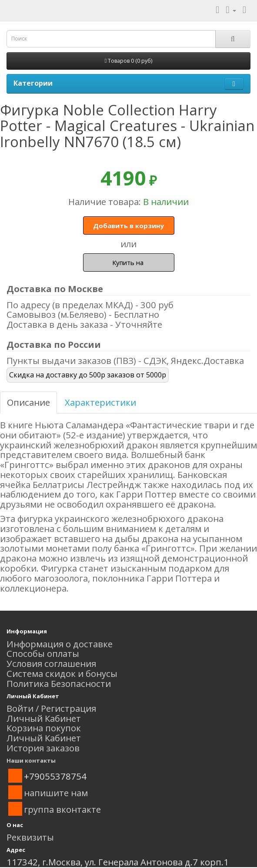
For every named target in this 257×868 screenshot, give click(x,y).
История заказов (43, 748)
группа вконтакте (62, 809)
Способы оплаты (43, 653)
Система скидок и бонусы (62, 673)
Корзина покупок (44, 728)
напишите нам (56, 793)
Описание (28, 402)
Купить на (129, 262)
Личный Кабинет (44, 718)
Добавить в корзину (128, 225)
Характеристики (100, 402)
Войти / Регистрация (51, 708)
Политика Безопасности (59, 683)
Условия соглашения (51, 663)
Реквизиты (30, 837)
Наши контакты (31, 760)
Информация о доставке (60, 644)
